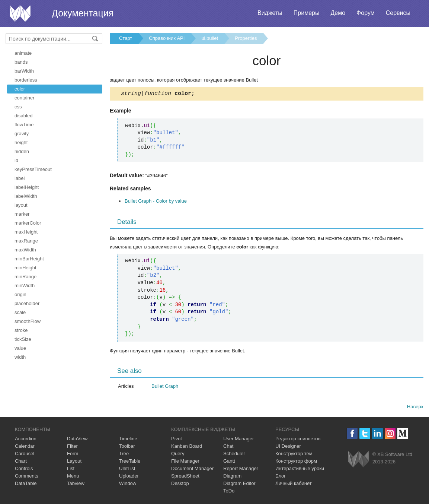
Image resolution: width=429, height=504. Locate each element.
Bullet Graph (165, 387)
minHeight (25, 268)
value (20, 348)
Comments (27, 477)
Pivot (177, 440)
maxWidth (25, 250)
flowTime (24, 125)
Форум (366, 13)
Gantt (229, 462)
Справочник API (167, 38)
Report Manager (241, 470)
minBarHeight (29, 259)
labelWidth (26, 196)
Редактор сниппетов (298, 440)
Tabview (76, 484)
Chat (228, 447)
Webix (358, 460)
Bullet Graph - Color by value (156, 202)
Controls (24, 470)
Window (128, 484)
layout (21, 205)
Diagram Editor (239, 484)
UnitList (127, 470)
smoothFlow (28, 321)
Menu (73, 477)
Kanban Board (187, 447)
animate (23, 53)
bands (21, 62)
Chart (21, 462)
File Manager (185, 462)
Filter (72, 447)
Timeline (128, 440)
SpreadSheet (185, 477)
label (20, 178)
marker (22, 214)
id (16, 160)
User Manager (238, 440)
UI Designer (288, 447)
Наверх (415, 408)
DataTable (26, 484)
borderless (26, 80)
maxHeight (26, 232)
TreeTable (130, 462)
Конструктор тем (294, 455)
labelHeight (27, 187)
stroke (21, 330)
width (20, 357)
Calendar (25, 447)
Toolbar (127, 447)
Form (73, 455)
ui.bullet (210, 38)
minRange (25, 277)
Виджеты (270, 13)
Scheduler (234, 455)
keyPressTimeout (33, 169)
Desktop (180, 484)
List (71, 470)
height (21, 142)
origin (20, 294)
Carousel (25, 455)
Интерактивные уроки (300, 470)
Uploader (129, 477)
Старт (126, 38)
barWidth (24, 71)
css (18, 107)
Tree (124, 455)
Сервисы (398, 13)
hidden (22, 151)
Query (178, 455)
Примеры (307, 13)
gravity (22, 134)
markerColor (28, 223)
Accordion (26, 440)
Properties (246, 38)
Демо (338, 13)
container (24, 98)
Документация (83, 13)
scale (20, 312)
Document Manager (192, 470)
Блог (281, 477)
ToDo (229, 492)
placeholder (27, 303)
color (20, 89)
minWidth (25, 286)
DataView (77, 440)
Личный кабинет (294, 484)
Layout (74, 462)
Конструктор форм (296, 462)
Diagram (232, 477)
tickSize (23, 339)
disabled (23, 116)
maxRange (26, 241)
